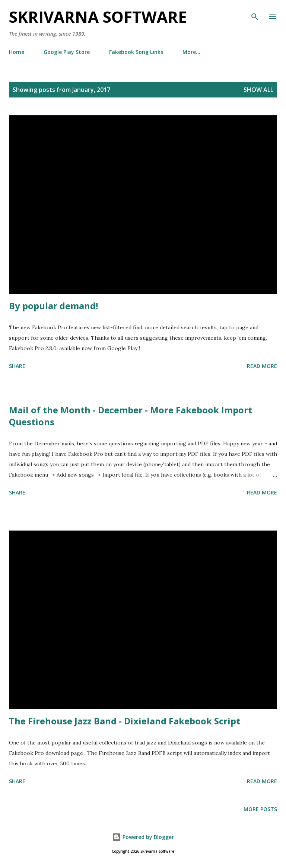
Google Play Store (67, 52)
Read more (262, 366)
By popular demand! (53, 306)
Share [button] (17, 366)
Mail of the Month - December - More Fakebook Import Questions (131, 416)
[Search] (255, 13)
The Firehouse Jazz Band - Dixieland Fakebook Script (125, 721)
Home (17, 52)
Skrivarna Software (98, 17)
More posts (260, 809)
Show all (258, 90)
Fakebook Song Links (136, 52)
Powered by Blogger (143, 837)
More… (191, 52)
